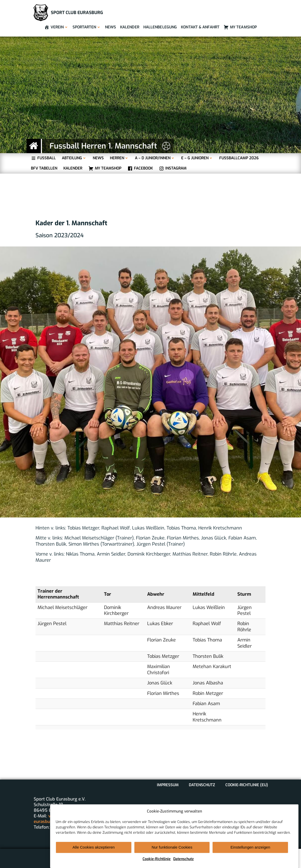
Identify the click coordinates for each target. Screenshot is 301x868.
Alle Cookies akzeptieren (94, 847)
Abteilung (74, 158)
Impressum (168, 785)
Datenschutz (183, 859)
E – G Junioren (197, 158)
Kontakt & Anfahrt (200, 27)
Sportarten (87, 27)
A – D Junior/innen (155, 158)
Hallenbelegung (160, 27)
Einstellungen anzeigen (250, 847)
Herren (119, 158)
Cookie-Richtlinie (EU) (247, 785)
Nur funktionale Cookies (172, 847)
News (111, 27)
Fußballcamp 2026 (239, 158)
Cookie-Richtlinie (157, 859)
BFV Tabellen (44, 168)
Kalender (130, 27)
